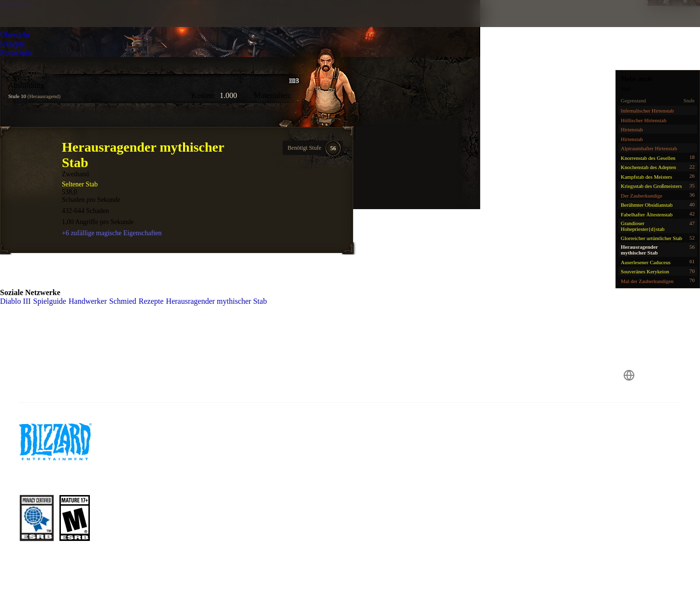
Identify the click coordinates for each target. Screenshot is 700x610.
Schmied (14, 4)
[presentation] (43, 25)
